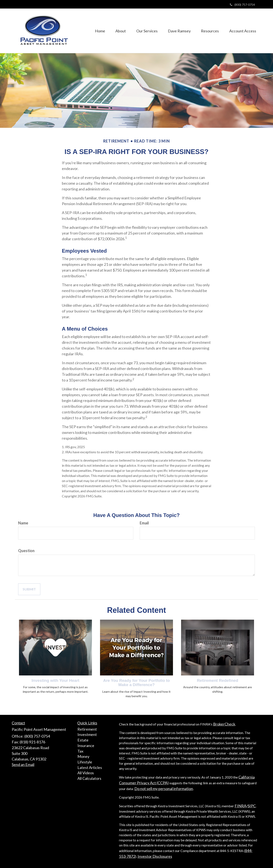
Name (23, 523)
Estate (83, 740)
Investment (87, 734)
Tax (80, 751)
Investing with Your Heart (55, 680)
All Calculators (89, 778)
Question (26, 551)
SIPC (252, 806)
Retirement (87, 729)
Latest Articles (90, 767)
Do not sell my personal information (164, 789)
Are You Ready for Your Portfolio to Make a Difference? (136, 683)
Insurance (86, 746)
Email (144, 523)
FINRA (240, 806)
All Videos (86, 773)
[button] (119, 31)
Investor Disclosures (155, 856)
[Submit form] (29, 589)
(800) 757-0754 (242, 5)
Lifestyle (85, 762)
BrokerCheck (224, 724)
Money (83, 756)
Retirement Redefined (217, 680)
